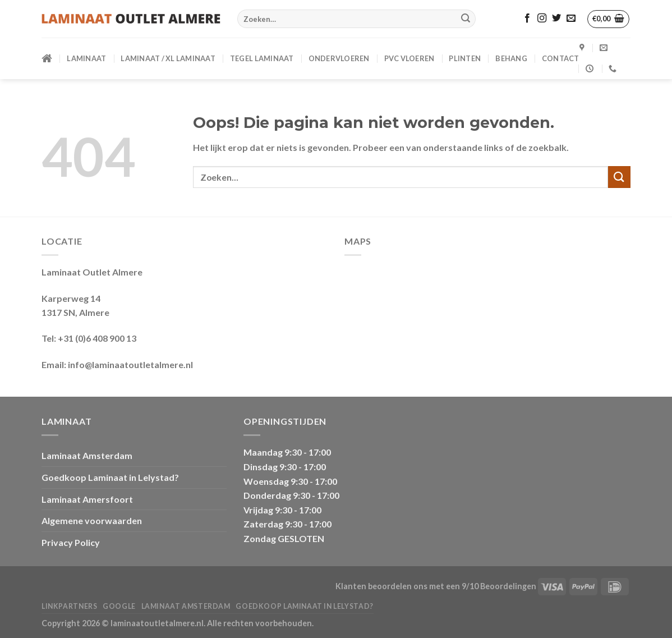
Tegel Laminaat (262, 58)
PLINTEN (465, 58)
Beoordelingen (508, 586)
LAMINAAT (86, 58)
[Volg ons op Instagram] (542, 19)
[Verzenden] (466, 19)
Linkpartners (69, 606)
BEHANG (511, 58)
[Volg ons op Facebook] (527, 19)
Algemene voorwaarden (92, 520)
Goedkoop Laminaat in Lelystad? (110, 477)
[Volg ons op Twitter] (556, 19)
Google (119, 606)
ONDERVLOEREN (339, 58)
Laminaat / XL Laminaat (168, 58)
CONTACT (561, 58)
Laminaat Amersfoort (87, 499)
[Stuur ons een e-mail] (571, 19)
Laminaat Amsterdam (87, 455)
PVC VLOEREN (409, 58)
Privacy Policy (71, 542)
